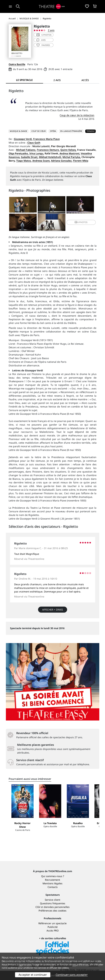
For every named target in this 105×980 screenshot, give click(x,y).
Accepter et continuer (33, 975)
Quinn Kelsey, (68, 150)
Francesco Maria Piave (46, 139)
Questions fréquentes (53, 903)
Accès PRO (53, 931)
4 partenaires (25, 965)
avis (41, 40)
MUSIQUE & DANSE (18, 131)
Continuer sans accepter (72, 975)
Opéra (53, 131)
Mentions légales (53, 883)
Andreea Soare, (41, 161)
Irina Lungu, (37, 153)
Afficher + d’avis (53, 610)
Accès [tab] (85, 80)
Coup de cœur (38, 131)
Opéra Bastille (17, 64)
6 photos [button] (81, 222)
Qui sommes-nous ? (53, 876)
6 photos (44, 35)
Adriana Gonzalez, (62, 161)
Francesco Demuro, (48, 150)
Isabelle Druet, (30, 157)
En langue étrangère (71, 131)
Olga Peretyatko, (19, 153)
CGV (38, 907)
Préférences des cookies (53, 911)
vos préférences (80, 965)
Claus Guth (34, 143)
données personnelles (57, 907)
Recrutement (53, 880)
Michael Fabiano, (26, 150)
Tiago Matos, (24, 161)
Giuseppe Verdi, (23, 139)
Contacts (53, 887)
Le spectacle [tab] (24, 80)
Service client (53, 900)
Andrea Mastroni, (70, 153)
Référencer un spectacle (53, 923)
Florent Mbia (81, 161)
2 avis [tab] (57, 80)
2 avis (51, 30)
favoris (43, 45)
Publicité (53, 927)
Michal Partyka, (72, 157)
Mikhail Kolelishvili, (50, 157)
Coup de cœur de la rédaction (77, 115)
